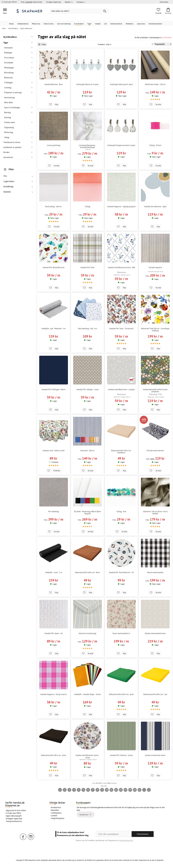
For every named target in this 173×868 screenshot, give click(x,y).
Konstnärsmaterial (155, 24)
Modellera (130, 24)
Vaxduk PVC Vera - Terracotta (121, 329)
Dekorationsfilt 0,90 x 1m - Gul (155, 694)
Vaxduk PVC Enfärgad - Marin (54, 389)
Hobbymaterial (23, 24)
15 (130, 790)
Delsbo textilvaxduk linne (155, 633)
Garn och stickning (64, 24)
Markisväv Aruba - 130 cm (155, 84)
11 (111, 790)
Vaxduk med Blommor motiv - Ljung (87, 756)
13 (121, 790)
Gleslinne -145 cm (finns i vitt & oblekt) (155, 513)
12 (116, 790)
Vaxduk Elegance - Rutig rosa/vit (54, 694)
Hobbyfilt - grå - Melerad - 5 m (54, 329)
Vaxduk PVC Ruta (87, 267)
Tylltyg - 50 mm (155, 145)
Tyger (89, 24)
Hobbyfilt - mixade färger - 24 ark (87, 694)
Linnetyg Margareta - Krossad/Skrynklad (87, 146)
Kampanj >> (81, 2)
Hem (4, 28)
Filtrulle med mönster (155, 451)
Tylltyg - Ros (121, 512)
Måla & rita (36, 24)
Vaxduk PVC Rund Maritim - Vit (121, 572)
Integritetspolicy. (126, 840)
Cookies (54, 816)
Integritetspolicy (58, 818)
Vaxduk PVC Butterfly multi (54, 267)
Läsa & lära (141, 24)
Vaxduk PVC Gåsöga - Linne (87, 389)
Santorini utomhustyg (87, 633)
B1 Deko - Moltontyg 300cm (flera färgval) (87, 513)
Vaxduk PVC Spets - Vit (54, 633)
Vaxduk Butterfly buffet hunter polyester (155, 391)
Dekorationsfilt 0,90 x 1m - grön (121, 694)
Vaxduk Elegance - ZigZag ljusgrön (121, 207)
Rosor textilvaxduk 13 (121, 633)
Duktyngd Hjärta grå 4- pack (121, 84)
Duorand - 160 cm (87, 451)
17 (139, 790)
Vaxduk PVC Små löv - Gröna (121, 755)
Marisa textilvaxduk (155, 572)
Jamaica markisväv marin (155, 755)
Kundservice (56, 807)
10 (107, 790)
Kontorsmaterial (116, 24)
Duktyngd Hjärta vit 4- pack (87, 84)
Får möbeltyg (54, 512)
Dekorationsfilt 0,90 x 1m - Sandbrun (121, 452)
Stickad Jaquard (155, 267)
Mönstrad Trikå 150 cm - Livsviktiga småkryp (155, 330)
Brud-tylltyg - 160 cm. (54, 207)
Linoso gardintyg (54, 145)
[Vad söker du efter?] (79, 11)
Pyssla (11, 24)
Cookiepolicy (56, 813)
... (144, 790)
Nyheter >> (69, 2)
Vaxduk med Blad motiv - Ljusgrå (121, 389)
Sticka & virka (49, 24)
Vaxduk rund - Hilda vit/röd (54, 451)
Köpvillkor (55, 810)
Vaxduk (98, 24)
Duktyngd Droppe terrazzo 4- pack (121, 145)
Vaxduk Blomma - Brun (54, 84)
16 (135, 790)
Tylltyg (87, 207)
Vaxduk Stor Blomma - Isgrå (155, 207)
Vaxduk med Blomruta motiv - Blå (121, 267)
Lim (105, 24)
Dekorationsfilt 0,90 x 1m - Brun (87, 572)
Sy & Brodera (79, 24)
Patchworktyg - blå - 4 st (87, 329)
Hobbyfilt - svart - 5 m (54, 572)
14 (125, 790)
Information (164, 2)
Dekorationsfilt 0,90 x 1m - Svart (54, 755)
